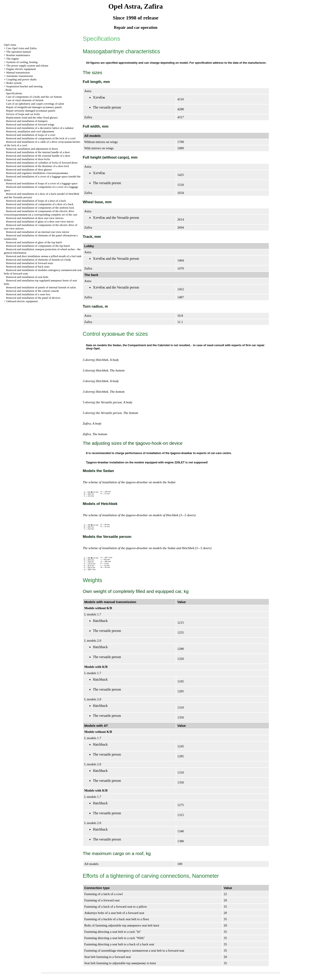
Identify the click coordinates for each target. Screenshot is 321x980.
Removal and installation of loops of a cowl (31, 135)
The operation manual (19, 52)
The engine (13, 59)
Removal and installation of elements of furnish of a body (39, 260)
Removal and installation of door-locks (28, 159)
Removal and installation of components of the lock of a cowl (41, 138)
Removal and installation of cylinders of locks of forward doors (42, 163)
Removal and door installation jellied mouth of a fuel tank (44, 256)
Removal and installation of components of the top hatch (38, 246)
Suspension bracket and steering (24, 86)
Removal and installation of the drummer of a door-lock (38, 166)
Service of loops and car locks (23, 114)
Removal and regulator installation (37, 173)
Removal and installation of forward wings (30, 124)
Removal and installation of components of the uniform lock (40, 208)
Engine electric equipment (21, 69)
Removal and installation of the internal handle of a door (38, 152)
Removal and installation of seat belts (27, 277)
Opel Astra (10, 45)
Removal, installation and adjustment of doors (32, 149)
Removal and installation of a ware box (28, 294)
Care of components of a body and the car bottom (34, 97)
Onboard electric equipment (22, 301)
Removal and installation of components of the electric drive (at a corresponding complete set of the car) (40, 213)
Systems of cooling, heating (22, 62)
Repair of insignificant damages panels (34, 107)
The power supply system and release (27, 66)
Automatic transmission (19, 76)
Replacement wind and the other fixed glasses (32, 118)
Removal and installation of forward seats (30, 263)
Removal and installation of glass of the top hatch (34, 242)
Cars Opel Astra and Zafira (21, 48)
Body (9, 90)
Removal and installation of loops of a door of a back (36, 201)
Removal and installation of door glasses (29, 170)
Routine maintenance (18, 55)
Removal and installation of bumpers (27, 121)
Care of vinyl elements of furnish (25, 100)
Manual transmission (18, 72)
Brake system (14, 83)
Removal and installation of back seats (28, 267)
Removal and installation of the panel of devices (33, 298)
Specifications (14, 93)
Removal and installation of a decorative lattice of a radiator (40, 128)
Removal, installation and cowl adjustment (30, 131)
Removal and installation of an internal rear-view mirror (38, 232)
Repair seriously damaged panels (31, 111)
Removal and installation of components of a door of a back (40, 204)
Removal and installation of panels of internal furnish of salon (41, 287)
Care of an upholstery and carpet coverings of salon (35, 104)
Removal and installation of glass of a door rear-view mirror (40, 221)
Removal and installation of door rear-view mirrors (35, 218)
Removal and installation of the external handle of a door (38, 156)
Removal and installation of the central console (33, 291)
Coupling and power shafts (21, 79)
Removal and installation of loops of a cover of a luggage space (42, 183)
